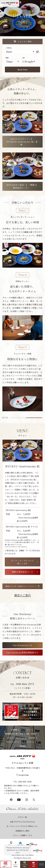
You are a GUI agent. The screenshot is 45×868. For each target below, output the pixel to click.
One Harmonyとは (22, 645)
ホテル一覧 (22, 817)
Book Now (22, 70)
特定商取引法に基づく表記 (14, 734)
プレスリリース (26, 730)
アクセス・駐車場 (16, 866)
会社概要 (14, 730)
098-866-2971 (25, 684)
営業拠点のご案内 (22, 831)
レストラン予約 (25, 866)
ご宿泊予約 (33, 866)
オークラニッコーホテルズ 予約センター (22, 826)
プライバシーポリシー (13, 742)
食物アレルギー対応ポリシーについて (21, 586)
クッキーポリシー (30, 742)
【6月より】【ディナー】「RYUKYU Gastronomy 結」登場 (21, 142)
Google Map (24, 775)
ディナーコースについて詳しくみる (22, 562)
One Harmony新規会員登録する (22, 653)
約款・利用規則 (32, 734)
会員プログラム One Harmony (22, 822)
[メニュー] (41, 864)
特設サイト (6, 866)
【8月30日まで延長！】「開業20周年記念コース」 (21, 186)
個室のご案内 (23, 595)
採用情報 (22, 746)
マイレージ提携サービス (22, 835)
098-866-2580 (25, 782)
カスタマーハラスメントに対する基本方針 (21, 738)
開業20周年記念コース (23, 572)
